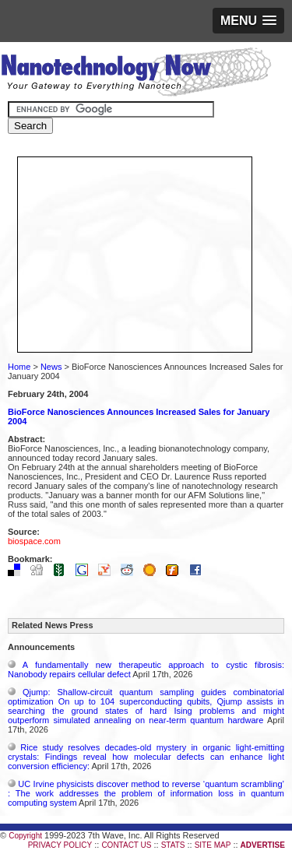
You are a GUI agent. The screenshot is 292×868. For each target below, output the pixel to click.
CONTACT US (126, 845)
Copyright (25, 836)
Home (19, 367)
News (51, 367)
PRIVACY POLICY (60, 845)
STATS (173, 845)
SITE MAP (213, 845)
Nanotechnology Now (136, 74)
